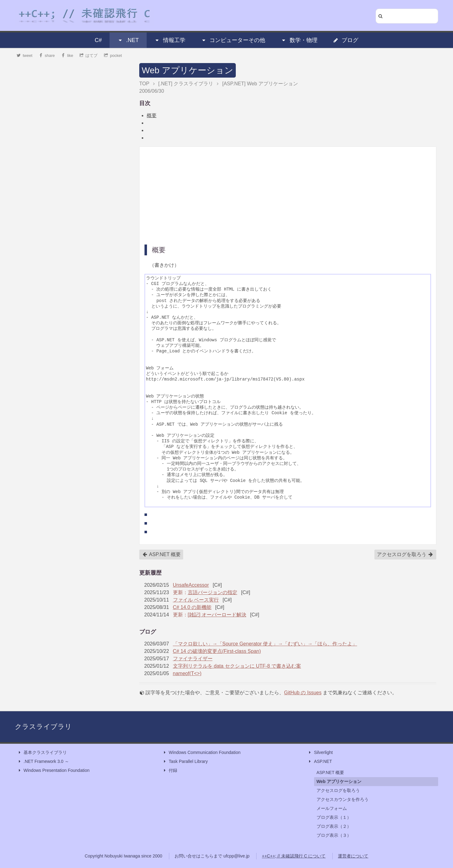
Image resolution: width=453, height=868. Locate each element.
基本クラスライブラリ (42, 753)
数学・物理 (299, 40)
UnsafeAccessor (191, 585)
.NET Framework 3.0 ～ (43, 762)
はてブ (89, 55)
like (67, 55)
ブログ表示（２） (334, 826)
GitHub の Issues (303, 693)
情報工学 (170, 40)
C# (98, 40)
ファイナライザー (193, 659)
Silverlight (320, 753)
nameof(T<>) (187, 673)
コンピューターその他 (233, 40)
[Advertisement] (288, 195)
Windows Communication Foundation (201, 753)
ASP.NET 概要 (162, 555)
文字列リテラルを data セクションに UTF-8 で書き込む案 (237, 666)
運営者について (353, 856)
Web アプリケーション (188, 70)
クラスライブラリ (43, 727)
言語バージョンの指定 (213, 592)
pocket (113, 55)
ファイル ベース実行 (196, 600)
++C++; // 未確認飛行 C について (294, 856)
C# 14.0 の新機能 (192, 607)
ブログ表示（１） (334, 817)
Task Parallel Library (185, 762)
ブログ (346, 40)
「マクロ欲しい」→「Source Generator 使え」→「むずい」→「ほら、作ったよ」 (265, 644)
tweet (25, 55)
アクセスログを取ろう (405, 555)
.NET (128, 40)
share (47, 55)
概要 (152, 115)
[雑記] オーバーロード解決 (217, 615)
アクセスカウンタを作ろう (343, 799)
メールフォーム (332, 808)
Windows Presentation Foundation (53, 770)
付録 (170, 770)
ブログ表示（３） (334, 835)
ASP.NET (320, 762)
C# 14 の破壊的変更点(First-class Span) (217, 651)
